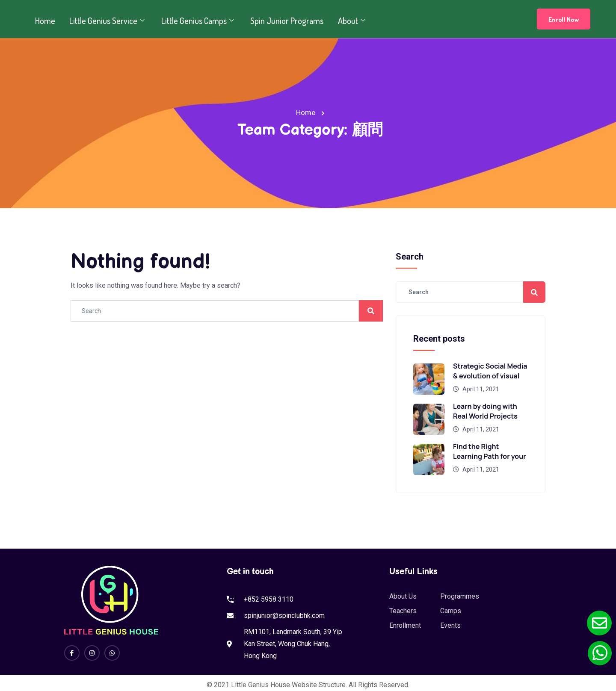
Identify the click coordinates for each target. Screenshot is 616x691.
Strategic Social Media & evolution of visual (490, 371)
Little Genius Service (106, 21)
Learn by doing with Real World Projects (485, 411)
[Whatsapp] (112, 653)
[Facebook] (72, 653)
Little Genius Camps (196, 21)
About (348, 21)
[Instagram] (92, 653)
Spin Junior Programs (283, 21)
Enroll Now (564, 19)
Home (44, 21)
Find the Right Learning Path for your (490, 451)
